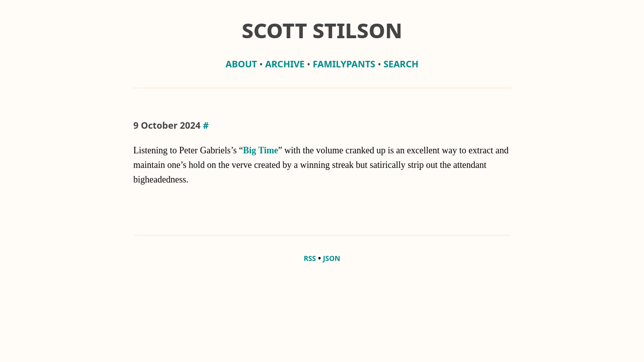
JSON (332, 258)
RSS (310, 258)
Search (401, 64)
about (241, 64)
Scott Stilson (322, 30)
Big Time (261, 150)
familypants (344, 64)
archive (285, 64)
